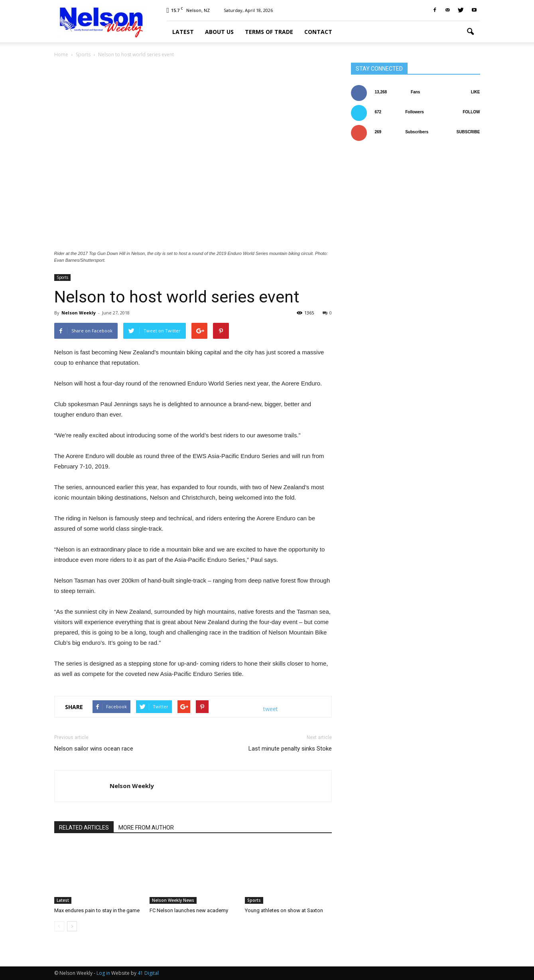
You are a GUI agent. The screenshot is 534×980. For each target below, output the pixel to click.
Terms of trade (269, 32)
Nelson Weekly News (173, 900)
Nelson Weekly (79, 313)
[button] (471, 32)
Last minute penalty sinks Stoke (290, 749)
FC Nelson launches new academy (189, 910)
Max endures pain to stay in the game (97, 910)
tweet (271, 709)
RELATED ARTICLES (84, 828)
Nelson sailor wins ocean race (94, 749)
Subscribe (468, 132)
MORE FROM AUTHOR (146, 828)
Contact (318, 32)
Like (476, 92)
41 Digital (148, 973)
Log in (103, 973)
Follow (471, 112)
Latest (183, 32)
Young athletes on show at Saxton (284, 910)
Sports (62, 277)
